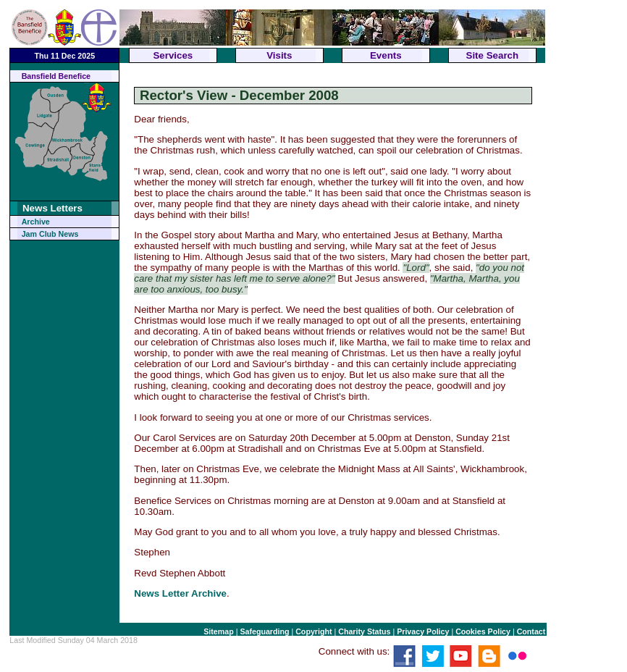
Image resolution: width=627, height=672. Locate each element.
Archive (36, 222)
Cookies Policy (483, 631)
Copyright (313, 631)
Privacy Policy (423, 631)
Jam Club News (50, 234)
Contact (531, 631)
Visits (279, 55)
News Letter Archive (180, 593)
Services (173, 55)
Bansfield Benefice (56, 76)
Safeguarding (264, 631)
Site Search (493, 55)
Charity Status (364, 631)
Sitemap (218, 631)
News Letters (52, 208)
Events (386, 55)
